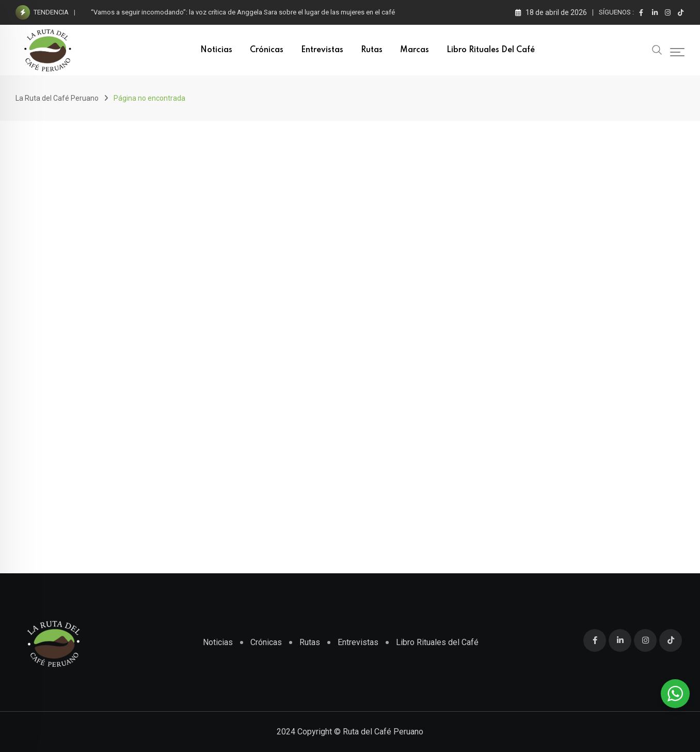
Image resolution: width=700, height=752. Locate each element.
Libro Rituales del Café (491, 50)
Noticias (216, 50)
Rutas (372, 50)
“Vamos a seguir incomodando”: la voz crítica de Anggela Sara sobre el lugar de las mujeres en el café (243, 12)
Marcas (415, 50)
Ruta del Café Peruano (383, 732)
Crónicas (267, 50)
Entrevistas (322, 50)
